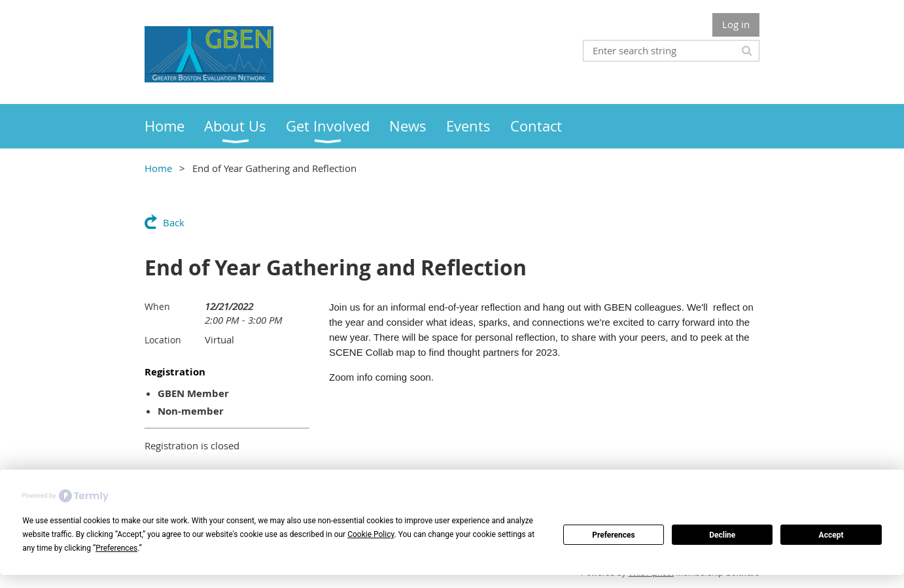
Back (174, 222)
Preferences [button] (116, 548)
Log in (736, 24)
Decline (722, 535)
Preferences (614, 535)
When (157, 306)
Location (163, 340)
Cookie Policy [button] (371, 534)
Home (158, 168)
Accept (831, 535)
